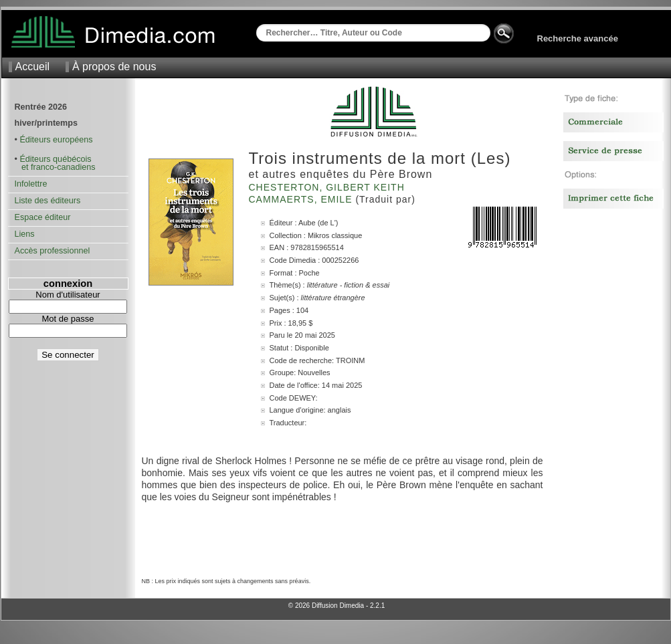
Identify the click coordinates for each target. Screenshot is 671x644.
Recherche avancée (578, 38)
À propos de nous (114, 67)
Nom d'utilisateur (68, 295)
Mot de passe (68, 319)
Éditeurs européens (56, 140)
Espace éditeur (43, 217)
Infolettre (31, 184)
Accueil (33, 67)
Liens (25, 234)
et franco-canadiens (55, 167)
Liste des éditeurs (48, 201)
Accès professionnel (53, 251)
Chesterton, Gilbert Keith (328, 187)
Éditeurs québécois (55, 159)
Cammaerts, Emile (302, 199)
